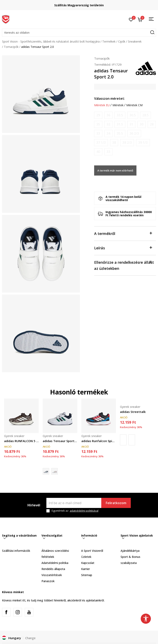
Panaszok (48, 581)
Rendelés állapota (53, 569)
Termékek (109, 41)
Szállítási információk (16, 551)
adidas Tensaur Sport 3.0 (60, 441)
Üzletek (86, 557)
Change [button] (30, 638)
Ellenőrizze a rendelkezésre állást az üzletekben (124, 265)
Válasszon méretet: (110, 99)
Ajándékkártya (130, 551)
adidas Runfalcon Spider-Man (99, 441)
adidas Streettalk (133, 412)
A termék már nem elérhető (115, 170)
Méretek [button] (118, 105)
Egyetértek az (75, 511)
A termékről (123, 233)
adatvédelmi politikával (84, 511)
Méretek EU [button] (102, 105)
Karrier (86, 569)
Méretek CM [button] (134, 105)
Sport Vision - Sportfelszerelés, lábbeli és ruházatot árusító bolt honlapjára (51, 41)
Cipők (122, 41)
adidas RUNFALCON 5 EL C (21, 441)
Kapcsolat (88, 563)
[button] (79, 33)
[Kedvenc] (131, 19)
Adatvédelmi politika (55, 563)
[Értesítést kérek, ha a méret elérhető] (98, 115)
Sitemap (87, 575)
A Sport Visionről (92, 551)
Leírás (123, 248)
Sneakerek (135, 41)
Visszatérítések (52, 575)
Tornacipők (11, 47)
